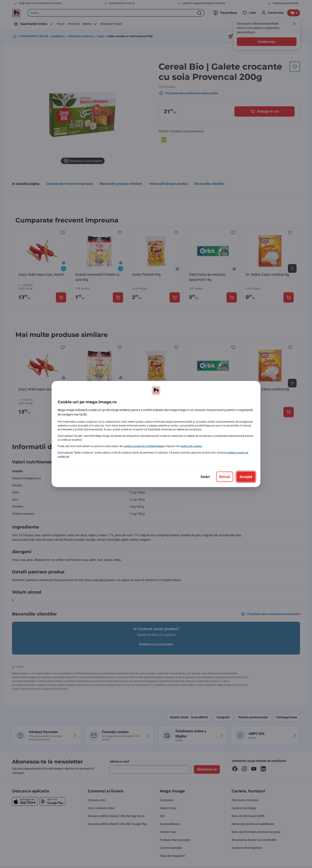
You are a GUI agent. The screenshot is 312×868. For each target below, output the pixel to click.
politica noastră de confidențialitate (144, 446)
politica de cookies (191, 446)
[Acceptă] (246, 477)
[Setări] (205, 477)
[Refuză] (225, 477)
